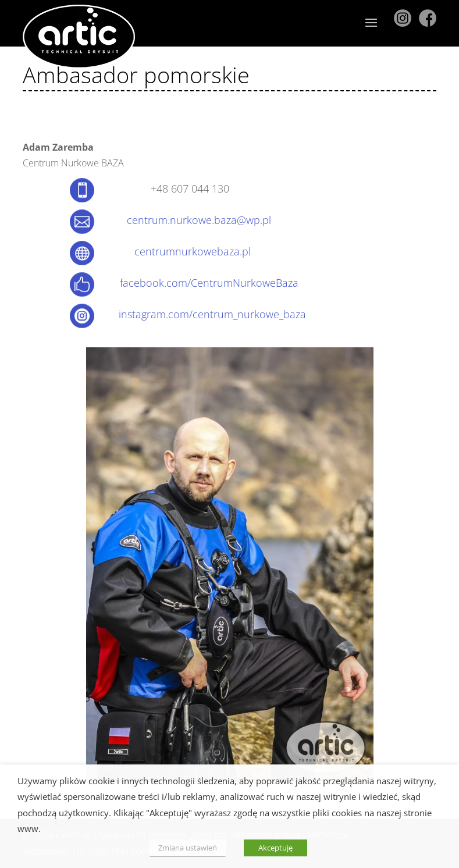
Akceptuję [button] (275, 848)
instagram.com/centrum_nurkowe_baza (212, 314)
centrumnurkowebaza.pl (193, 251)
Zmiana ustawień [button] (188, 848)
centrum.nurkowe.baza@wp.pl (199, 220)
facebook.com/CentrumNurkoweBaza (209, 283)
